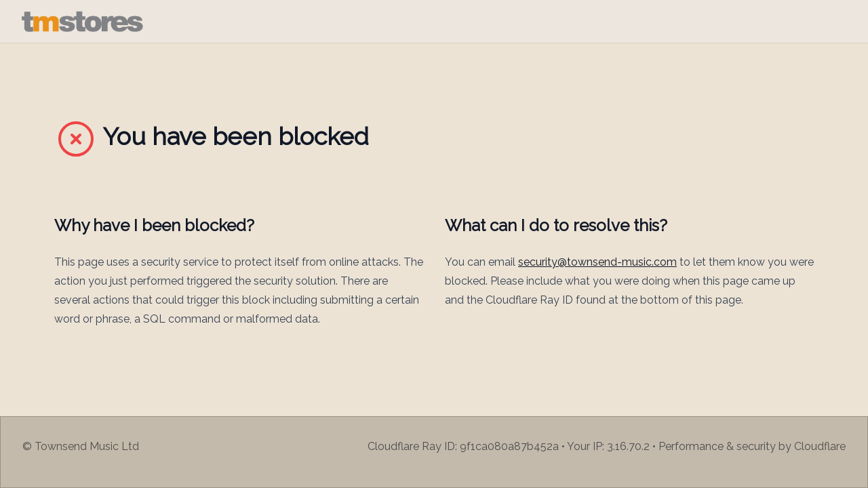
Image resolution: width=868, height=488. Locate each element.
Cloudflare (820, 446)
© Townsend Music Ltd (81, 446)
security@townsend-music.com (597, 262)
